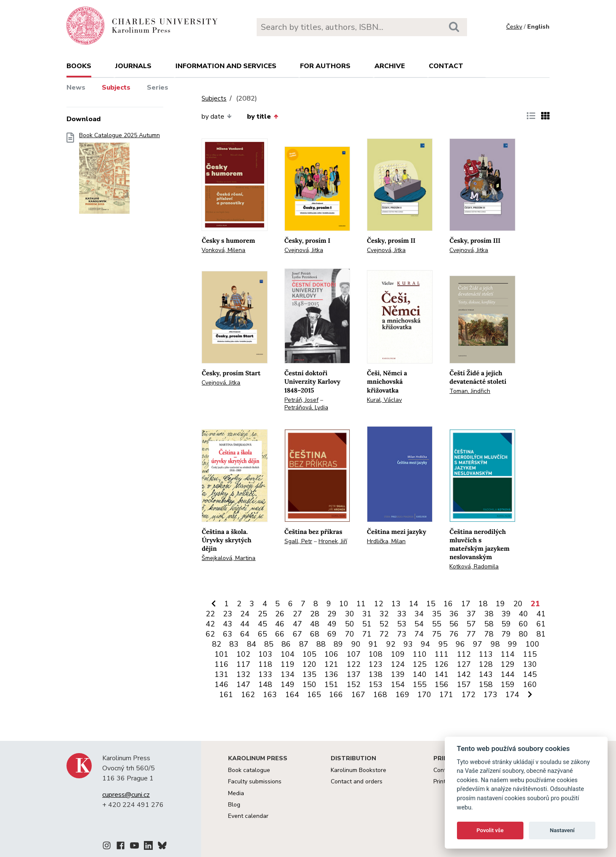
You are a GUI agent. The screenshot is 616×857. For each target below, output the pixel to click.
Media (236, 793)
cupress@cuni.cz (126, 795)
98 (495, 644)
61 (541, 624)
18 (483, 604)
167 (358, 695)
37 (471, 614)
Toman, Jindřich (470, 391)
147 (243, 685)
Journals (133, 66)
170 (424, 695)
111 (442, 654)
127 (464, 664)
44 (245, 624)
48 (315, 624)
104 (288, 654)
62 (210, 634)
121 (331, 664)
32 (384, 614)
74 (419, 634)
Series (158, 88)
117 (243, 664)
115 (530, 654)
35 (437, 614)
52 (384, 624)
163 (270, 695)
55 (437, 624)
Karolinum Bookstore (358, 770)
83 (234, 644)
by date (216, 117)
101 (222, 654)
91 (373, 644)
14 (414, 604)
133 (265, 674)
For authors (325, 66)
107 (354, 654)
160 (530, 685)
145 (530, 674)
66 (280, 634)
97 (478, 644)
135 (309, 674)
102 (243, 654)
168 (380, 695)
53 (402, 624)
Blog (234, 805)
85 (269, 644)
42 (210, 624)
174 (512, 695)
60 (523, 624)
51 (367, 624)
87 (304, 644)
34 (419, 614)
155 (420, 685)
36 (454, 614)
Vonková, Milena (223, 250)
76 (454, 634)
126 (442, 664)
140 (420, 674)
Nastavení (562, 830)
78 (489, 634)
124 (398, 664)
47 (297, 624)
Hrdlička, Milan (386, 541)
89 (338, 644)
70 (350, 634)
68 (315, 634)
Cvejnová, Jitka (304, 250)
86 (286, 644)
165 (314, 695)
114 (508, 654)
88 (321, 644)
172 (469, 695)
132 (243, 674)
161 (226, 695)
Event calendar (248, 816)
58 (489, 624)
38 (489, 614)
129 (508, 664)
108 (376, 654)
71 (367, 634)
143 (486, 674)
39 (506, 614)
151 (331, 685)
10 (344, 604)
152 (354, 685)
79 (506, 634)
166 (336, 695)
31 (367, 614)
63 (228, 634)
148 (265, 685)
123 (376, 664)
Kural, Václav (384, 400)
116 (222, 664)
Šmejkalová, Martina (228, 558)
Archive (390, 66)
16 (448, 604)
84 (252, 644)
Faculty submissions (255, 781)
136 (331, 674)
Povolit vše (490, 830)
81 (541, 634)
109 (398, 654)
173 (490, 695)
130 (530, 664)
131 (222, 674)
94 (425, 644)
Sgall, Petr (298, 541)
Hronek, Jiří (333, 541)
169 (402, 695)
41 (541, 614)
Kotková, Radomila (474, 566)
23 (228, 614)
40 (523, 614)
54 (419, 624)
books (79, 66)
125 (420, 664)
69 (332, 634)
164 (292, 695)
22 (210, 614)
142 (464, 674)
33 (402, 614)
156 (442, 685)
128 (486, 664)
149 (288, 685)
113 (486, 654)
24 (245, 614)
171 (446, 695)
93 (408, 644)
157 (464, 685)
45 (263, 624)
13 (396, 604)
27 (297, 614)
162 (248, 695)
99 (512, 644)
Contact (446, 66)
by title (263, 117)
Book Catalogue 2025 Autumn (119, 176)
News (76, 88)
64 (245, 634)
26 (280, 614)
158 (486, 685)
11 (361, 604)
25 (263, 614)
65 (263, 634)
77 (471, 634)
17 (466, 604)
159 (508, 685)
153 (376, 685)
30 (350, 614)
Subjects (116, 88)
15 (431, 604)
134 (288, 674)
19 (500, 604)
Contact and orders (357, 781)
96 (460, 644)
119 (288, 664)
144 (508, 674)
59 (506, 624)
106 (331, 654)
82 (217, 644)
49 (332, 624)
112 (464, 654)
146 (222, 685)
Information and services (226, 66)
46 (280, 624)
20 (518, 604)
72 (384, 634)
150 (309, 685)
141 (442, 674)
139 (398, 674)
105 (309, 654)
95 (443, 644)
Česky (514, 27)
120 (309, 664)
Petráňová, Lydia (306, 407)
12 (379, 604)
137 (354, 674)
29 (332, 614)
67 (297, 634)
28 (315, 614)
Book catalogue (249, 770)
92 (391, 644)
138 (376, 674)
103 (265, 654)
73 (402, 634)
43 (228, 624)
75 (437, 634)
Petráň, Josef (301, 400)
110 (420, 654)
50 (350, 624)
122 (354, 664)
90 (356, 644)
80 (523, 634)
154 (398, 685)
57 (471, 624)
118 (265, 664)
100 (532, 644)
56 (454, 624)
